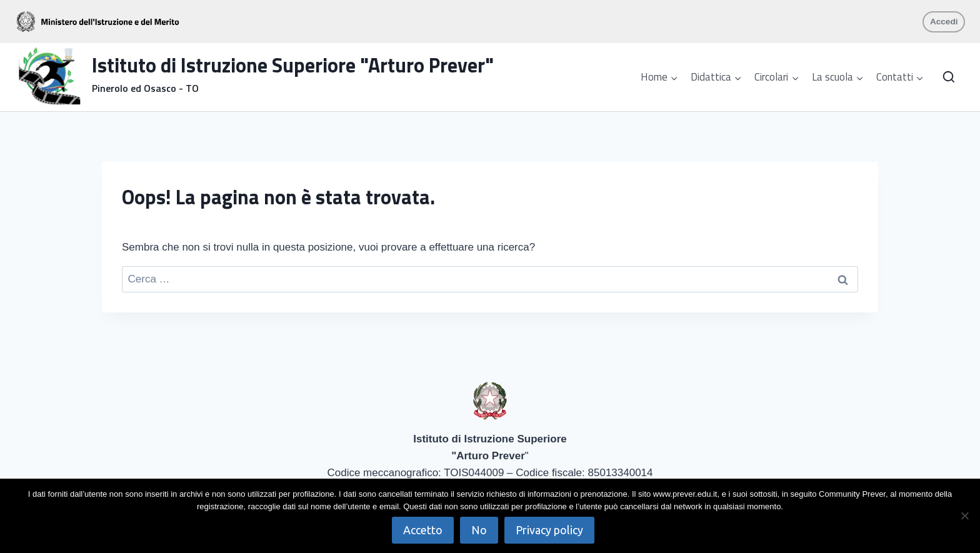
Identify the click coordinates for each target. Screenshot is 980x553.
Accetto (423, 530)
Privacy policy (549, 530)
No (479, 530)
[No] (964, 516)
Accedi (944, 22)
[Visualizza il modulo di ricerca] (949, 77)
